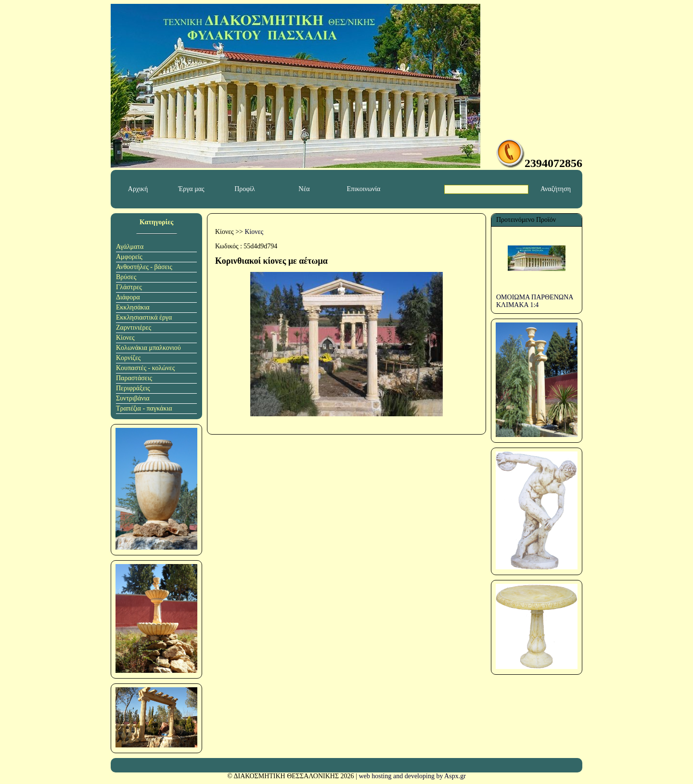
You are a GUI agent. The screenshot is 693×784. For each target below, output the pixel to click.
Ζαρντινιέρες (134, 328)
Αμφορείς (129, 257)
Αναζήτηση (556, 189)
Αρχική (138, 189)
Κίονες (125, 338)
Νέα (304, 189)
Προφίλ (245, 189)
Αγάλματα (130, 247)
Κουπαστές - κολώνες (145, 368)
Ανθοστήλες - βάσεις (144, 267)
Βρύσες (126, 277)
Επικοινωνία (364, 189)
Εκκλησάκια (133, 307)
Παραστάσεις (134, 378)
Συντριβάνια (133, 398)
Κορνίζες (128, 358)
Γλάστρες (129, 287)
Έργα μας (191, 189)
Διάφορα (128, 297)
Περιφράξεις (133, 388)
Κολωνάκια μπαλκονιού (148, 348)
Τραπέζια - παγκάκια (144, 408)
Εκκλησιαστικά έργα (144, 317)
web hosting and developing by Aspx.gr (412, 776)
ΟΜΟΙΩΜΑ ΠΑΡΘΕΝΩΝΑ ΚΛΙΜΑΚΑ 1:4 (535, 301)
